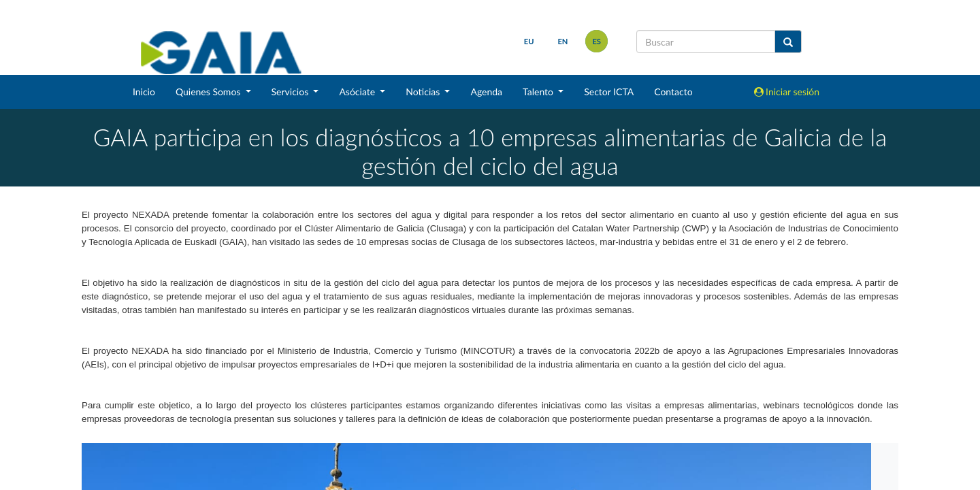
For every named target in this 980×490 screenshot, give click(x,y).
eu (529, 41)
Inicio (144, 92)
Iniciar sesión (787, 92)
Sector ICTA (609, 92)
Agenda (486, 92)
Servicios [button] (291, 92)
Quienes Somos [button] (209, 92)
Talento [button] (539, 92)
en (562, 41)
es (597, 41)
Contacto (673, 92)
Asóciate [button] (358, 92)
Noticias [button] (424, 92)
